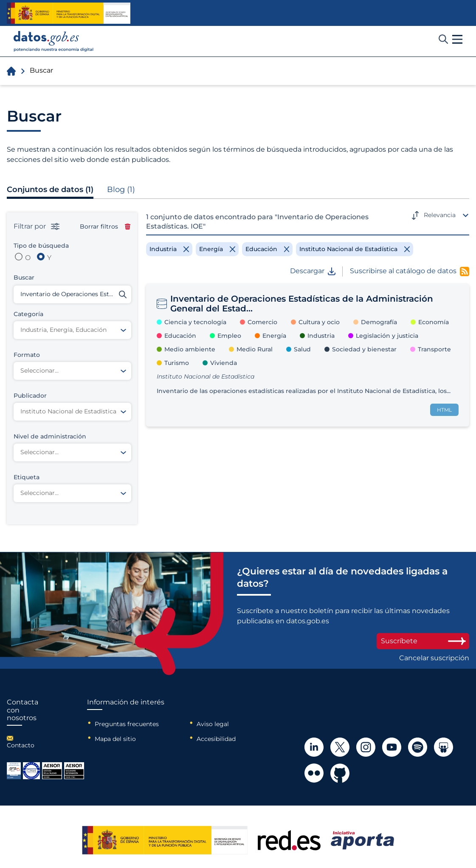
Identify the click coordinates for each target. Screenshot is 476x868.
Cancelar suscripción (434, 658)
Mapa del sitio (115, 739)
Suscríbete (423, 641)
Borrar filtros (105, 226)
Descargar (313, 271)
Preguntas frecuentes (127, 724)
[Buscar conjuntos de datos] (72, 294)
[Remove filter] (169, 249)
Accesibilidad (216, 739)
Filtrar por (37, 226)
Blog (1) (121, 189)
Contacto (21, 745)
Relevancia (440, 215)
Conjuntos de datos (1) (50, 189)
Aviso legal (213, 724)
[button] (457, 40)
